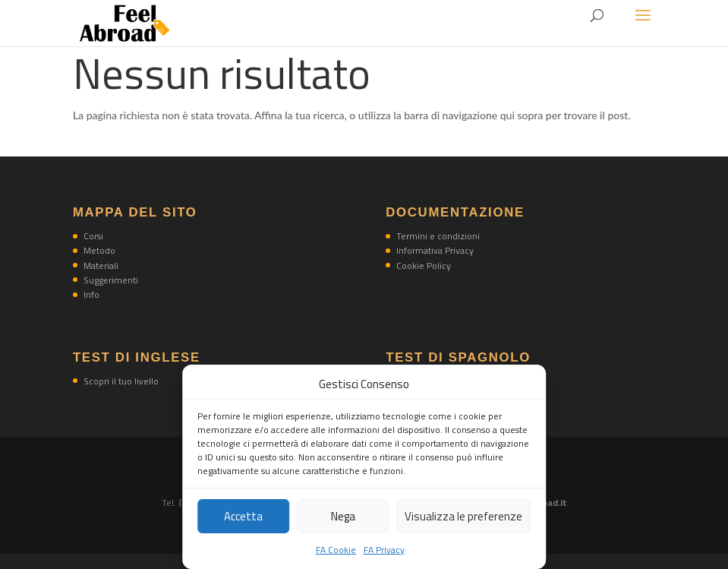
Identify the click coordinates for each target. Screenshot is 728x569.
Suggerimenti (111, 280)
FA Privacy (384, 550)
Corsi (93, 236)
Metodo (99, 250)
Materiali (101, 266)
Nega (343, 516)
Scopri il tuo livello (121, 381)
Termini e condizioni (438, 236)
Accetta (243, 516)
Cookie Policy (424, 266)
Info (91, 294)
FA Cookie (336, 550)
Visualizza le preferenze (463, 516)
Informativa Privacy (435, 250)
